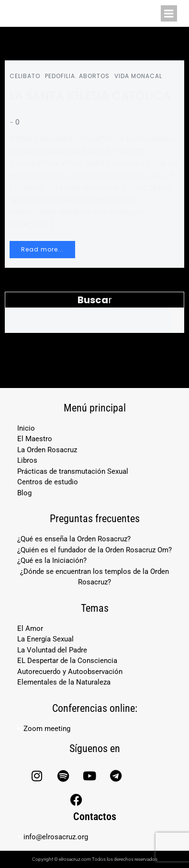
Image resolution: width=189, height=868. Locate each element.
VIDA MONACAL (138, 76)
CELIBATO (25, 76)
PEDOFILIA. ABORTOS (77, 76)
